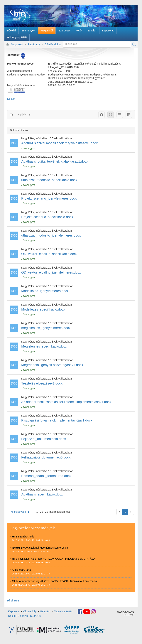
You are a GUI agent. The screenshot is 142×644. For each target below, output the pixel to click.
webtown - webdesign (125, 613)
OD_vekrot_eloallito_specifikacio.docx (49, 254)
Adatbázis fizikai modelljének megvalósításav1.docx (59, 143)
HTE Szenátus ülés (23, 537)
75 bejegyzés (20, 512)
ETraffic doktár (53, 44)
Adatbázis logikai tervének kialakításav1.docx (55, 161)
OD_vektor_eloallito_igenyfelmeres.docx (51, 272)
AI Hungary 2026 (22, 570)
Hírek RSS (13, 601)
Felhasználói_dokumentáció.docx (46, 457)
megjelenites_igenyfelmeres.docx (46, 328)
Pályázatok (34, 44)
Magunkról (17, 44)
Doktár (11, 99)
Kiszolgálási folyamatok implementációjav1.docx (57, 420)
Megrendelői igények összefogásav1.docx (52, 365)
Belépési (45, 611)
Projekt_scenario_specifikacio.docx (47, 217)
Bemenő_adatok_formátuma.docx (46, 476)
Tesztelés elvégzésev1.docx (42, 383)
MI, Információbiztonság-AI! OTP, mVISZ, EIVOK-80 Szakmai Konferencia (54, 581)
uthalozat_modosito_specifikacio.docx (49, 180)
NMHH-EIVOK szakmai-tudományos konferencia (40, 548)
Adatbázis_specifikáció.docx (42, 494)
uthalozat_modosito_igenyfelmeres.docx (51, 235)
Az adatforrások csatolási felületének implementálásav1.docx (66, 402)
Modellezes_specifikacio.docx (43, 309)
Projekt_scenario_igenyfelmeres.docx (49, 198)
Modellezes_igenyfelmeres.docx (45, 291)
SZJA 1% (35, 616)
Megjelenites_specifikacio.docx (44, 346)
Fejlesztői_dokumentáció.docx (44, 439)
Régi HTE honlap (18, 616)
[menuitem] (11, 31)
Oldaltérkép (30, 611)
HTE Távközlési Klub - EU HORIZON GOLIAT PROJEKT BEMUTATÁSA (54, 559)
